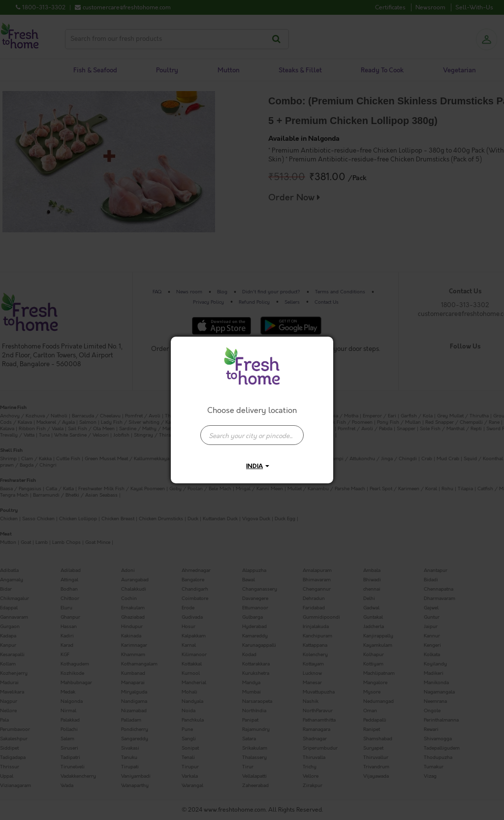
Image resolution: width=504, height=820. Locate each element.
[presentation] (252, 435)
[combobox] (252, 430)
